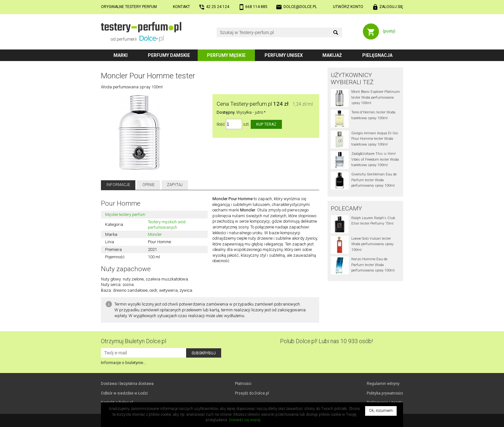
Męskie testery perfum (125, 214)
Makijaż (332, 55)
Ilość (221, 124)
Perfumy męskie (226, 55)
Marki (121, 55)
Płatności (243, 384)
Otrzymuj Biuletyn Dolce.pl (134, 341)
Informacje (118, 185)
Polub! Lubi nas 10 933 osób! (326, 341)
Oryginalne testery (129, 7)
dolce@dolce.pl (300, 7)
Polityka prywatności (385, 393)
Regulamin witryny (383, 384)
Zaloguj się (391, 7)
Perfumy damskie (169, 55)
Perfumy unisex (284, 55)
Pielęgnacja (377, 55)
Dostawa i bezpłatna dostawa (127, 384)
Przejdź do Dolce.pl (252, 393)
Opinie (148, 185)
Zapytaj (175, 185)
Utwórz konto (348, 7)
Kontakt (181, 7)
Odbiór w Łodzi (124, 393)
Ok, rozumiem (381, 411)
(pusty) (389, 31)
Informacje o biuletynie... (123, 363)
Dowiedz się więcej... (246, 420)
